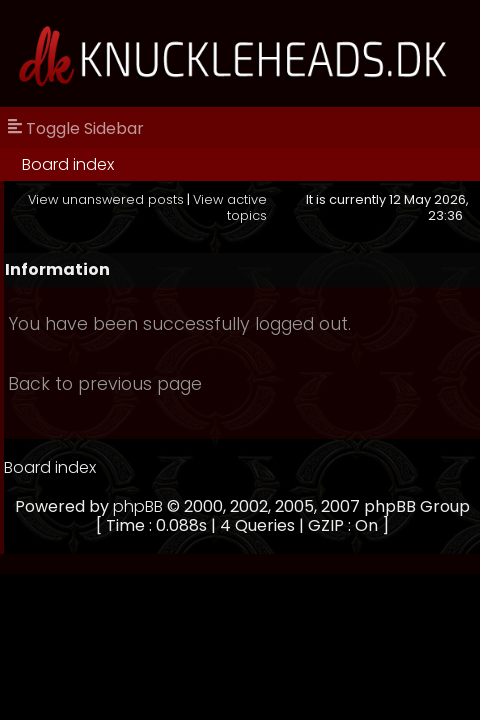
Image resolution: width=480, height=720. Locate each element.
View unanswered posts (106, 199)
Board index (68, 164)
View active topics (230, 207)
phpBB (138, 506)
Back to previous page (105, 384)
